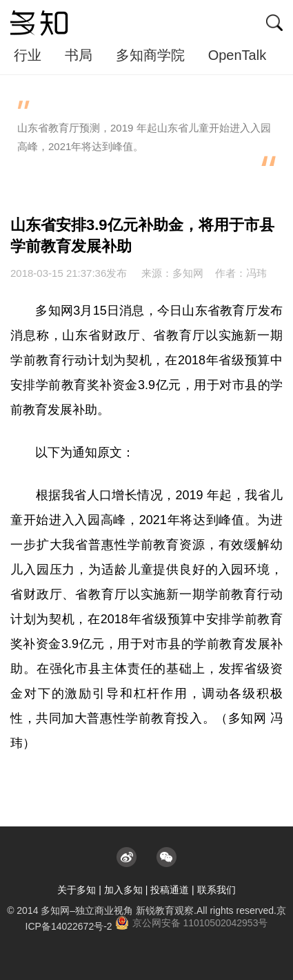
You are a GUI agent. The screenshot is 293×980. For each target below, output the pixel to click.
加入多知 (123, 890)
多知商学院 (150, 55)
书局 (79, 55)
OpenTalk (238, 55)
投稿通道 (170, 890)
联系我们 (216, 890)
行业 (28, 55)
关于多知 (77, 890)
